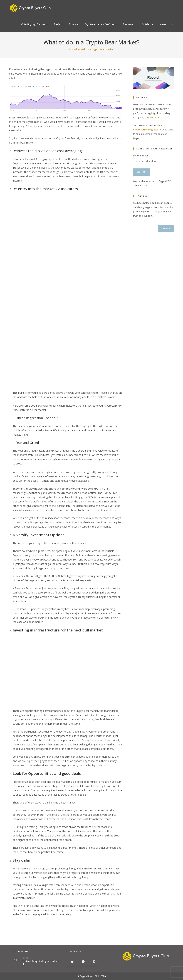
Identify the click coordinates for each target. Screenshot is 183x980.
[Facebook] (83, 962)
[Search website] (173, 24)
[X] (72, 962)
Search (166, 229)
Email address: (141, 156)
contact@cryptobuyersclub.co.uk (41, 963)
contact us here (153, 117)
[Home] (69, 49)
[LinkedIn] (94, 962)
